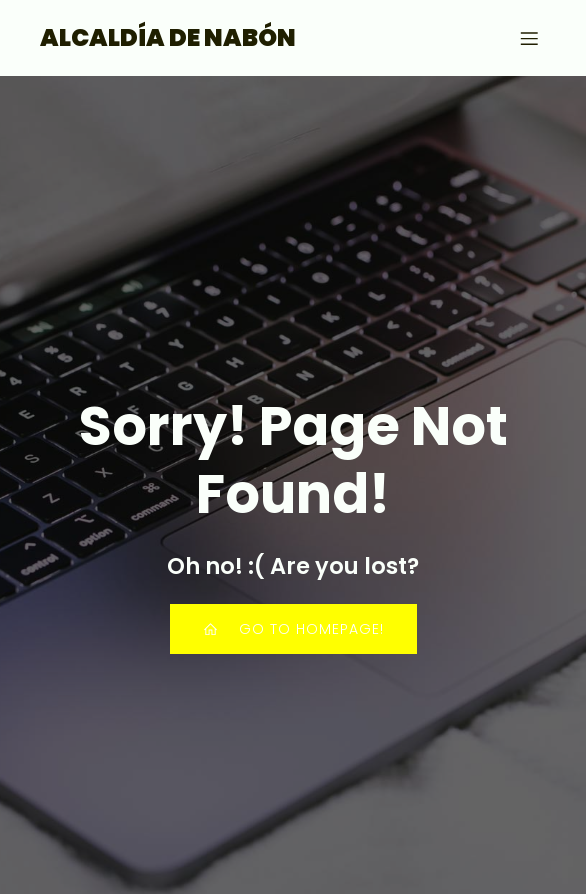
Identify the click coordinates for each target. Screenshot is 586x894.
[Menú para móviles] (529, 38)
